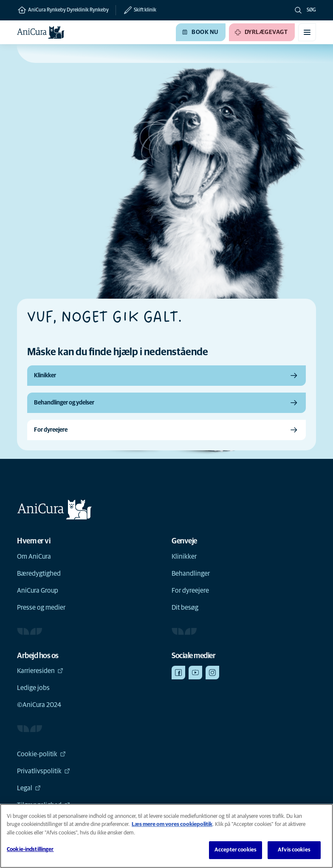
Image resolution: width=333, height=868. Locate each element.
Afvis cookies (294, 850)
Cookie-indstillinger (30, 850)
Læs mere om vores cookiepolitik (172, 824)
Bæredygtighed (39, 574)
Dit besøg (185, 608)
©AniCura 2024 (39, 705)
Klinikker (184, 557)
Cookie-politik (41, 754)
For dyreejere (190, 591)
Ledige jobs (33, 688)
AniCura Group (38, 591)
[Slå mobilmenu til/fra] (307, 32)
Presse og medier (41, 608)
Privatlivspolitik (44, 771)
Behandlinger (191, 574)
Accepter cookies (236, 850)
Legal (29, 788)
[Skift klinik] (136, 10)
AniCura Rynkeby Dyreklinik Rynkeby (63, 10)
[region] (166, 836)
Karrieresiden (40, 671)
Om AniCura (34, 557)
